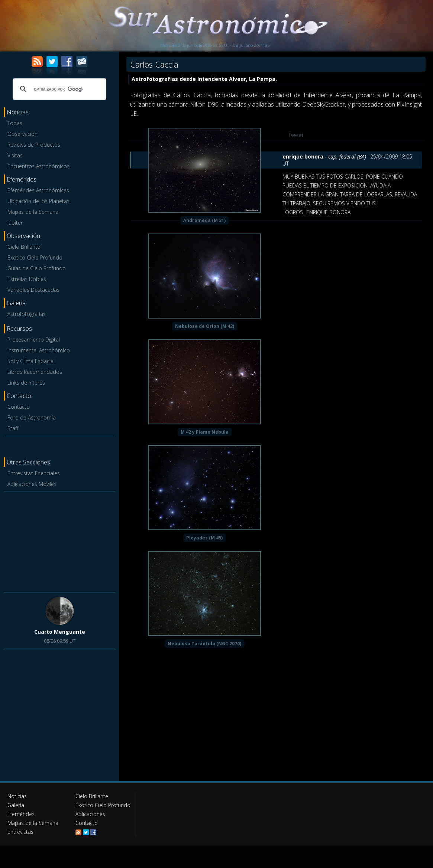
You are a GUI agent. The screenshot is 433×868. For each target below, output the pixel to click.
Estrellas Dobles (27, 279)
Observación (22, 134)
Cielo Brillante (24, 247)
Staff (13, 428)
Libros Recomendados (35, 372)
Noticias (17, 796)
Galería (16, 805)
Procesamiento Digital (34, 340)
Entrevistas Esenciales (34, 473)
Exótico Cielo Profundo (35, 257)
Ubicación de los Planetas (38, 201)
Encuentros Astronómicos (38, 166)
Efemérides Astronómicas (38, 190)
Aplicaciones (90, 814)
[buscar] (58, 89)
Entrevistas (20, 832)
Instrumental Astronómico (39, 350)
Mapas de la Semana (33, 212)
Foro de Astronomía (32, 417)
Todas (15, 123)
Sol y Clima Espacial (31, 361)
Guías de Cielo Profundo (37, 268)
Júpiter (15, 223)
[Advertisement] (59, 541)
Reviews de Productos (34, 145)
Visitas (15, 155)
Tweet (296, 135)
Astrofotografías (27, 314)
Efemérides (21, 814)
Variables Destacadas (33, 290)
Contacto (19, 407)
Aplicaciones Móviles (32, 484)
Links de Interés (26, 383)
